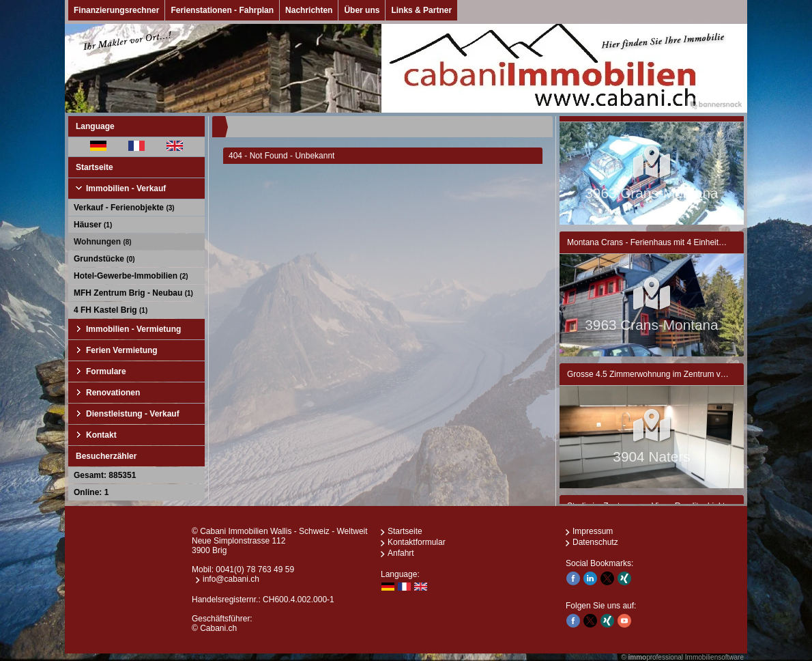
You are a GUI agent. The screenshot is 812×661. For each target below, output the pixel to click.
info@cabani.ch (231, 579)
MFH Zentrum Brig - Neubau (133, 293)
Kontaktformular (417, 542)
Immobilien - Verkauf (126, 188)
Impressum (593, 531)
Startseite (95, 167)
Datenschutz (595, 542)
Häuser (93, 225)
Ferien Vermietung (122, 350)
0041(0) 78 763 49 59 (255, 569)
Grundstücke (104, 259)
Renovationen (113, 393)
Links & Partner (421, 10)
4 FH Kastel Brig (111, 310)
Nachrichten (309, 10)
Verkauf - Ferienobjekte (124, 208)
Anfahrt (401, 553)
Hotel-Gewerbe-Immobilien (131, 276)
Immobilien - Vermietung (133, 329)
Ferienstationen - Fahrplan (222, 10)
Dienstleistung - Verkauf (133, 414)
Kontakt (101, 435)
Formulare (106, 371)
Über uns (362, 10)
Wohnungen (103, 242)
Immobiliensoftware (714, 657)
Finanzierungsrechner (116, 10)
